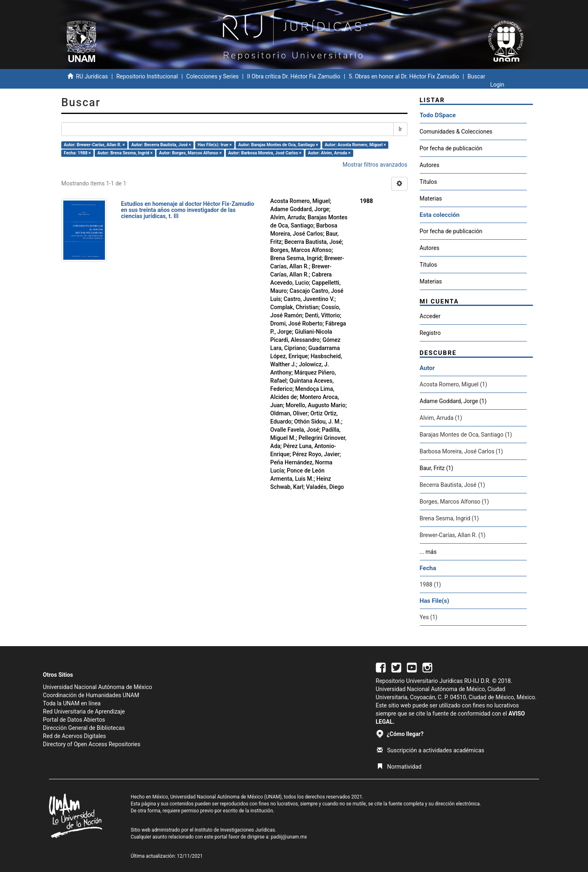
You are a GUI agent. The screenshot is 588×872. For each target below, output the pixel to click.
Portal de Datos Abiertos (74, 720)
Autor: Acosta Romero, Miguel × (355, 145)
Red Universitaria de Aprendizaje (84, 711)
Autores (430, 165)
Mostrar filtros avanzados (375, 165)
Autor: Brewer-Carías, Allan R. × (94, 145)
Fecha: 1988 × (77, 153)
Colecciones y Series (212, 76)
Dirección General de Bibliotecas (84, 728)
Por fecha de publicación (451, 148)
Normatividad (399, 767)
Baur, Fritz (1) (437, 468)
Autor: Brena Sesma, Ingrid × (125, 153)
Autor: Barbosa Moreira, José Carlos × (265, 153)
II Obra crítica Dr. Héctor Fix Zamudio (294, 76)
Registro (430, 333)
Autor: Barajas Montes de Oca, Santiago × (278, 145)
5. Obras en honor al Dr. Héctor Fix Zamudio (404, 76)
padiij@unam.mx (289, 837)
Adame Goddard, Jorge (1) (453, 401)
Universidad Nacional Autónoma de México (98, 687)
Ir (400, 129)
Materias (431, 198)
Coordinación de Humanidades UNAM (91, 695)
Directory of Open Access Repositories (92, 744)
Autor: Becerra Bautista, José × (161, 145)
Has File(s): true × (215, 145)
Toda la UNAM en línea (72, 703)
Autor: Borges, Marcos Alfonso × (190, 153)
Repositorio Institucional (147, 76)
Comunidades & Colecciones (456, 132)
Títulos (429, 182)
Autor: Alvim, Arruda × (329, 153)
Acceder (430, 316)
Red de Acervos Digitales (74, 736)
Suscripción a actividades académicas (431, 750)
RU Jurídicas (92, 76)
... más (428, 552)
